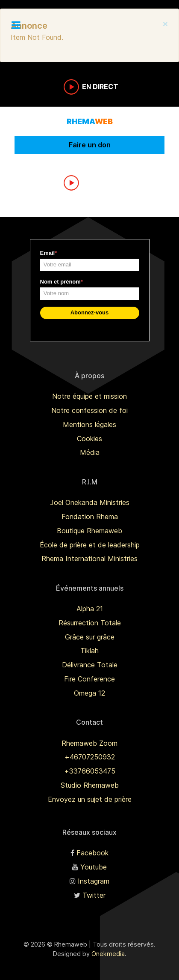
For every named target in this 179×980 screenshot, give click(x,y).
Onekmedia (108, 954)
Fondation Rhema (90, 517)
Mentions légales (89, 424)
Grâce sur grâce (90, 637)
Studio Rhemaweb (90, 785)
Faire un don (90, 145)
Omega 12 (89, 693)
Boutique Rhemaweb (89, 531)
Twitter (94, 895)
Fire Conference (89, 679)
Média (90, 452)
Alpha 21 (90, 609)
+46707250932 (90, 757)
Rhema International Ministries (89, 559)
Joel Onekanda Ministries (90, 502)
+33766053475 (90, 771)
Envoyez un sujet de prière (90, 799)
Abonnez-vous (90, 312)
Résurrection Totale (90, 623)
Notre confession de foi (89, 410)
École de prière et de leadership (90, 545)
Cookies (89, 439)
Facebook (92, 853)
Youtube (94, 867)
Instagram (94, 881)
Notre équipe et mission (89, 396)
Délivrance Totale (90, 665)
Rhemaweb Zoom (89, 743)
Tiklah (89, 651)
